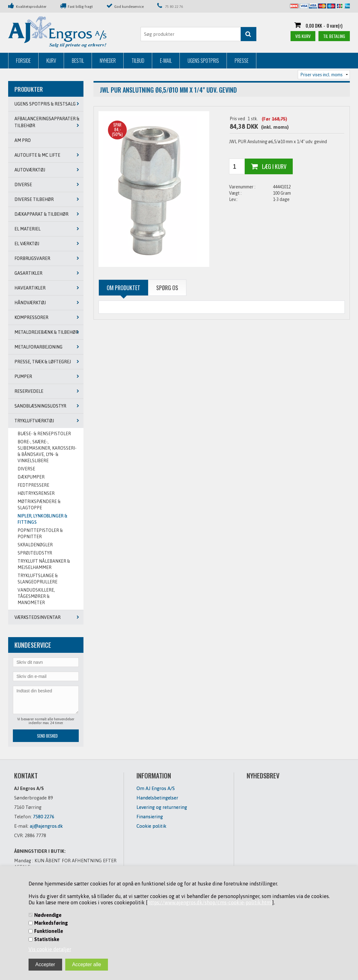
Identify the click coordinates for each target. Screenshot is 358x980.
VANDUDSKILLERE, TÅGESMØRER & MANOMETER (36, 596)
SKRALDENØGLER (35, 545)
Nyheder (108, 61)
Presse (242, 61)
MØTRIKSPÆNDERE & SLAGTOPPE (39, 505)
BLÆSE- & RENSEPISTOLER (44, 434)
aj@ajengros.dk (46, 826)
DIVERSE (26, 469)
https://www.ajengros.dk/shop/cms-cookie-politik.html (210, 902)
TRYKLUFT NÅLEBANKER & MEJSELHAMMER (44, 564)
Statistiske (47, 939)
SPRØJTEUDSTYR (35, 553)
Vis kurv (303, 36)
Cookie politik (151, 826)
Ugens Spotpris (203, 61)
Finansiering (150, 817)
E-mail (166, 61)
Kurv (51, 61)
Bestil (78, 61)
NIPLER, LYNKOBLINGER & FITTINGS (43, 519)
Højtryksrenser (36, 493)
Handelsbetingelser (157, 798)
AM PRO (23, 140)
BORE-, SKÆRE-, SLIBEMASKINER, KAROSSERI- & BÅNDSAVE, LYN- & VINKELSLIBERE (47, 451)
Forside (23, 61)
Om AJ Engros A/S (156, 788)
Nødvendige (48, 915)
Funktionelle (49, 931)
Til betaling (334, 36)
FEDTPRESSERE (33, 485)
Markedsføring (51, 923)
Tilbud (138, 61)
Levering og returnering (162, 807)
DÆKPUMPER (31, 477)
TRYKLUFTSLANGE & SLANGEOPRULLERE (38, 579)
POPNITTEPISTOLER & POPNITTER (40, 533)
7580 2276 (44, 817)
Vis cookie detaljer (50, 949)
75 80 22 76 (174, 7)
